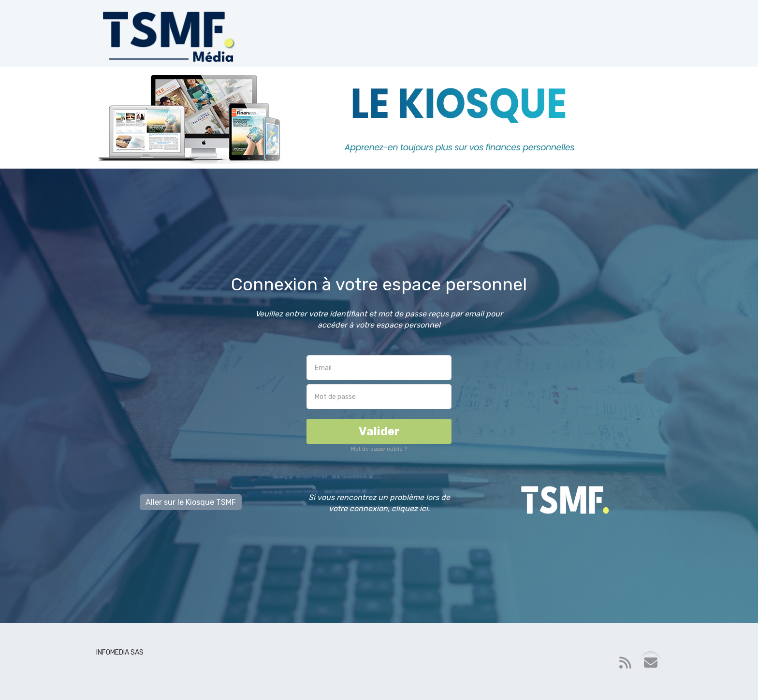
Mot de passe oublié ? (379, 449)
